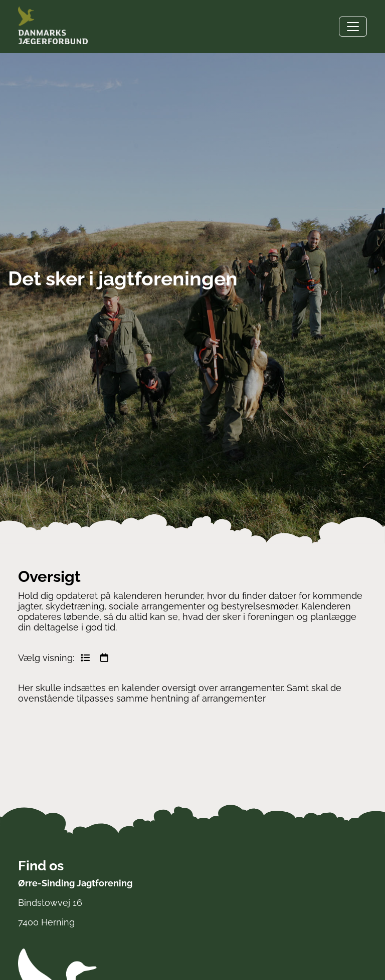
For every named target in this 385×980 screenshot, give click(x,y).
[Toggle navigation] (353, 27)
